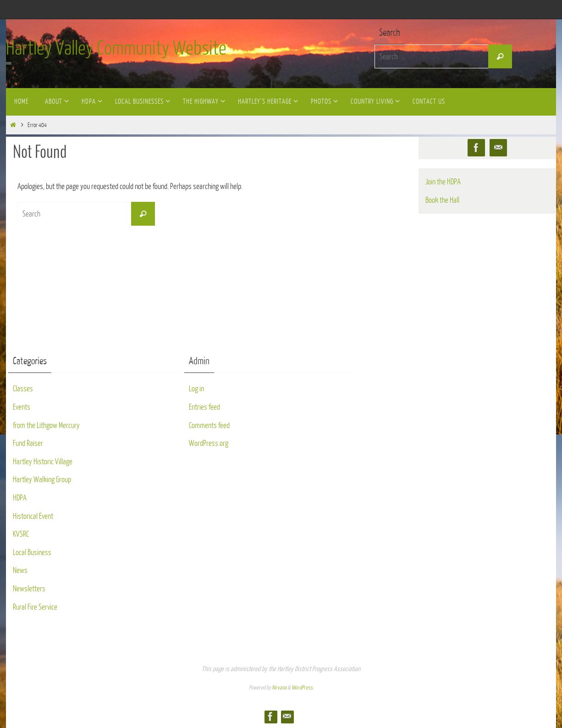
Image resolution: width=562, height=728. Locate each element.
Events (22, 407)
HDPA (20, 498)
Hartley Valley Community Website (116, 49)
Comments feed (209, 425)
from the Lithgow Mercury (46, 425)
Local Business (32, 553)
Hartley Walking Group (42, 480)
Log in (196, 389)
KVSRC (21, 534)
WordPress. (303, 688)
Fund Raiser (28, 443)
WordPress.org (209, 443)
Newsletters (29, 589)
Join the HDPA (443, 182)
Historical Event (33, 516)
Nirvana (279, 688)
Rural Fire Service (35, 607)
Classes (23, 389)
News (20, 570)
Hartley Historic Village (43, 462)
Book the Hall (442, 200)
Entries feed (204, 407)
